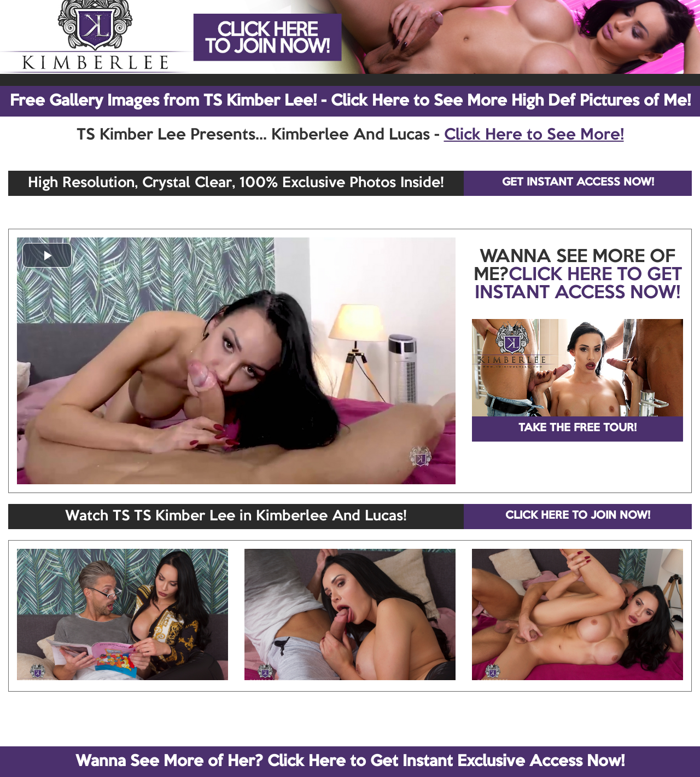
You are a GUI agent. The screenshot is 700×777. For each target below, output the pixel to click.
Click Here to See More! (534, 135)
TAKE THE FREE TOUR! (577, 428)
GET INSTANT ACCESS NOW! (578, 183)
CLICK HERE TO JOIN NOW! (578, 516)
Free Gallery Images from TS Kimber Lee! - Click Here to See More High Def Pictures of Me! (350, 101)
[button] (47, 255)
